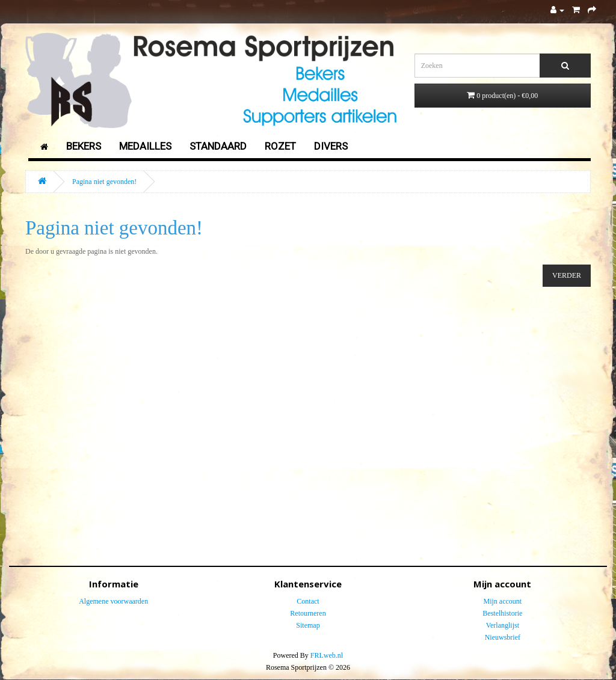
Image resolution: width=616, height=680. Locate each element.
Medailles (145, 146)
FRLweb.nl (327, 655)
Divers (331, 146)
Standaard (218, 146)
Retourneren (308, 613)
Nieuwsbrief (503, 637)
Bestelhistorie (502, 613)
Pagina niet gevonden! (104, 182)
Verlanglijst (503, 625)
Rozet (280, 146)
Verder (567, 275)
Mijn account (502, 601)
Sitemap (308, 625)
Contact (308, 601)
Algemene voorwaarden (113, 601)
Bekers (84, 146)
